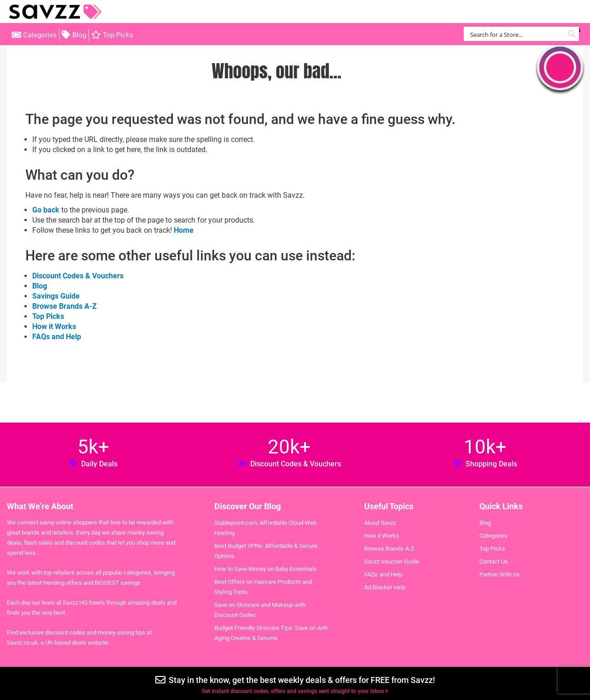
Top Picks (118, 35)
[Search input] (516, 34)
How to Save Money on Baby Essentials (265, 569)
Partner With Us (500, 574)
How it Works (54, 326)
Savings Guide (56, 296)
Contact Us (494, 562)
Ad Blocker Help (385, 587)
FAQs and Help (57, 337)
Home (184, 230)
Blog (79, 35)
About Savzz (380, 523)
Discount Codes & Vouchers (78, 276)
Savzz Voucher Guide (392, 562)
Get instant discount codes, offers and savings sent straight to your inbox (295, 691)
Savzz (55, 12)
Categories (40, 35)
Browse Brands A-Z (65, 306)
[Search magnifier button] (572, 34)
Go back (46, 210)
